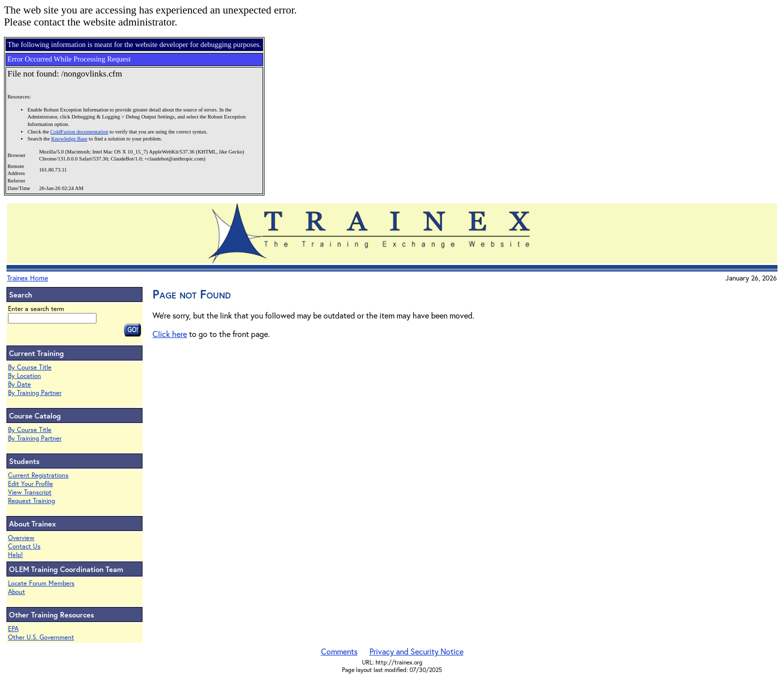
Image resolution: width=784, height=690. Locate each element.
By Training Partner (35, 393)
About (16, 592)
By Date (19, 384)
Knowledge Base (69, 139)
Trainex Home (27, 278)
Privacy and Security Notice (416, 651)
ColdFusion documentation (79, 132)
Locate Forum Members (41, 583)
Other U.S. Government (41, 637)
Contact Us (24, 546)
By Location (24, 376)
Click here (170, 334)
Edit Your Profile (30, 484)
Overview (21, 538)
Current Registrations (38, 475)
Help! (15, 555)
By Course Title (30, 367)
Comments (339, 651)
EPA (13, 629)
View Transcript (30, 492)
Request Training (31, 501)
